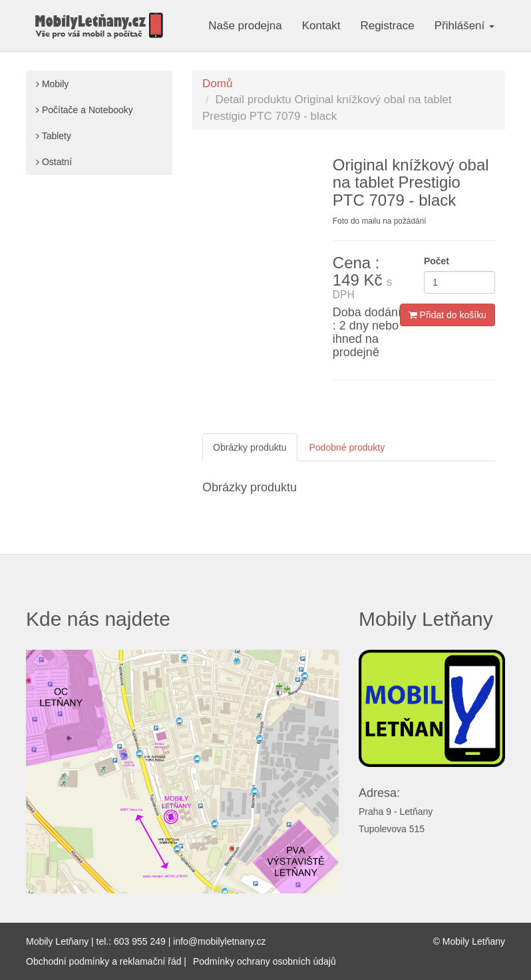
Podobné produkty (347, 447)
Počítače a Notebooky (85, 110)
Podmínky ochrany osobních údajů (265, 961)
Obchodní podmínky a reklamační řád (103, 961)
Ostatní (54, 162)
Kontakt (321, 26)
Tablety (54, 136)
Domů (217, 84)
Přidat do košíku (447, 315)
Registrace (387, 26)
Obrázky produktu (250, 447)
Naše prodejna (245, 26)
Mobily (52, 84)
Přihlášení (464, 26)
